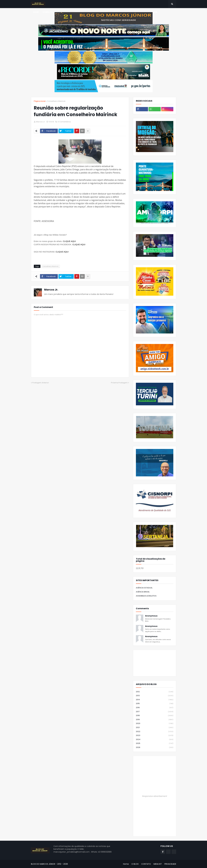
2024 (155, 740)
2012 (155, 692)
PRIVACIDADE (170, 864)
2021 (155, 728)
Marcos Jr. (51, 290)
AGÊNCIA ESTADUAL (144, 588)
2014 (155, 700)
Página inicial (40, 101)
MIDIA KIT (158, 864)
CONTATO (146, 864)
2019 (155, 720)
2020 (155, 724)
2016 (155, 708)
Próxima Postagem (119, 383)
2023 (155, 736)
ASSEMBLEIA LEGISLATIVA (146, 596)
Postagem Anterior (41, 383)
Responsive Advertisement (155, 796)
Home (126, 864)
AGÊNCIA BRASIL (143, 592)
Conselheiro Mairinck (56, 101)
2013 (155, 696)
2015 (155, 704)
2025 (155, 743)
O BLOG (135, 864)
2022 (155, 732)
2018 (155, 716)
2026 (155, 747)
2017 (155, 712)
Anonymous (151, 616)
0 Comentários (64, 122)
